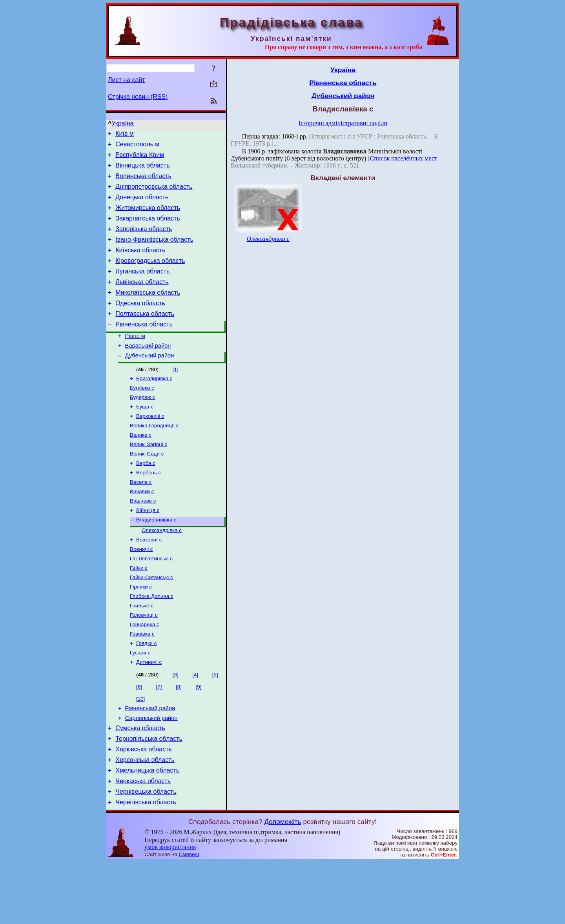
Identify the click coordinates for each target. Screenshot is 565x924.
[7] (159, 737)
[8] (179, 737)
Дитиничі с (149, 712)
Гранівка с (142, 682)
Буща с (145, 436)
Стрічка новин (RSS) (138, 97)
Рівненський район (150, 760)
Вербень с (149, 507)
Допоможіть (282, 884)
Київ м (125, 135)
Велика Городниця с (154, 456)
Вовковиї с (149, 580)
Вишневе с (143, 538)
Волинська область (143, 182)
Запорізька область (144, 241)
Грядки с (146, 692)
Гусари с (140, 702)
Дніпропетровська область (154, 194)
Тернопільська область (149, 794)
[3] (176, 725)
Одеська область (140, 323)
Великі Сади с (147, 487)
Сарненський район (151, 771)
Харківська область (144, 805)
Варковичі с (150, 446)
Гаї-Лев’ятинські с (151, 600)
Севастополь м (137, 147)
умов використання (170, 909)
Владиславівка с (156, 558)
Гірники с (141, 631)
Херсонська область (145, 817)
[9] (199, 737)
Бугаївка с (142, 415)
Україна (122, 123)
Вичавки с (142, 528)
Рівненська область (144, 347)
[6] (139, 737)
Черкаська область (143, 841)
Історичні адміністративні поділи (343, 123)
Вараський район (148, 370)
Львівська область (142, 300)
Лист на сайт (127, 80)
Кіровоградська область (150, 276)
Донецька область (142, 205)
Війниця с (148, 548)
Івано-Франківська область (154, 252)
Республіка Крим (140, 158)
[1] (176, 395)
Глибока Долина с (152, 641)
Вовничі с (141, 590)
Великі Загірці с (149, 477)
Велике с (141, 466)
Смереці (189, 916)
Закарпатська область (148, 229)
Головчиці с (144, 661)
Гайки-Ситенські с (151, 621)
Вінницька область (142, 170)
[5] (215, 725)
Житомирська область (148, 217)
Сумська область (140, 782)
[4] (195, 725)
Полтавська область (145, 335)
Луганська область (142, 288)
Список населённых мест (404, 158)
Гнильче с (142, 651)
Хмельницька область (147, 829)
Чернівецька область (146, 852)
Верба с (146, 497)
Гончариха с (145, 672)
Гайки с (139, 610)
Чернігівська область (146, 864)
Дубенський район (150, 381)
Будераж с (142, 426)
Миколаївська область (148, 311)
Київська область (140, 264)
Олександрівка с (162, 570)
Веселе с (141, 517)
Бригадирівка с (154, 405)
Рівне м (135, 359)
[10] (140, 749)
